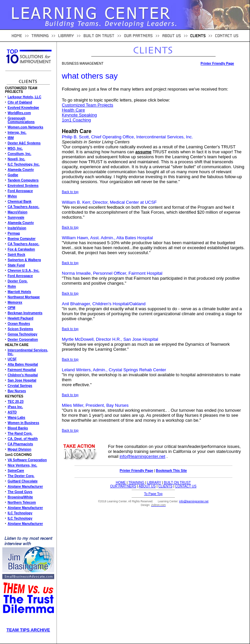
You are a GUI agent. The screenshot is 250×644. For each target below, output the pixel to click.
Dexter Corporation (23, 340)
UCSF (12, 359)
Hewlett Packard (20, 318)
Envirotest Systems (23, 186)
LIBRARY (154, 483)
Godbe (13, 175)
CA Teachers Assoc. (23, 207)
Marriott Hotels (19, 292)
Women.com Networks (25, 127)
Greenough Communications (21, 120)
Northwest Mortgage (24, 297)
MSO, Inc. (15, 148)
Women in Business (23, 423)
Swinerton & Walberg (24, 260)
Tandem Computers (23, 180)
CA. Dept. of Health (23, 439)
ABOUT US (147, 486)
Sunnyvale (16, 217)
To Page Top (153, 494)
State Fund (16, 265)
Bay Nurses (17, 391)
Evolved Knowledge (23, 108)
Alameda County (21, 170)
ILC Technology (20, 513)
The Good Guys (20, 492)
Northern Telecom (22, 502)
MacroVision (17, 212)
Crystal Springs (20, 386)
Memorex (15, 302)
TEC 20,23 (16, 402)
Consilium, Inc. (19, 154)
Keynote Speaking (79, 115)
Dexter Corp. (18, 281)
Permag (14, 233)
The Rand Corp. (20, 433)
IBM (11, 138)
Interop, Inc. (17, 133)
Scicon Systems (20, 329)
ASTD (12, 412)
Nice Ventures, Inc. (22, 465)
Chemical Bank (20, 202)
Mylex (12, 196)
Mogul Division (19, 449)
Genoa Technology (22, 334)
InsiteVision (17, 228)
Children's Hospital (23, 375)
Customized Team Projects (87, 105)
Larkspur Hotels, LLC (24, 97)
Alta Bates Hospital (23, 364)
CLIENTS (165, 486)
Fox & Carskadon (21, 249)
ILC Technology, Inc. (24, 164)
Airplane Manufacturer (25, 487)
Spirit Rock (16, 255)
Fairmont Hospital (22, 370)
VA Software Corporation (27, 460)
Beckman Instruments (25, 313)
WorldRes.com (19, 113)
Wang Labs (16, 418)
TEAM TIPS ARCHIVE (28, 630)
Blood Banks (18, 428)
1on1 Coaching (76, 120)
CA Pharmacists (20, 444)
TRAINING (136, 483)
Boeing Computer (22, 239)
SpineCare (16, 471)
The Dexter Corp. (21, 476)
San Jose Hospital (22, 380)
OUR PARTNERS (123, 486)
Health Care (73, 110)
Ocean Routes (19, 324)
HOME (121, 483)
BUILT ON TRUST (177, 483)
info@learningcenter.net (143, 456)
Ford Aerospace (20, 191)
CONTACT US (186, 486)
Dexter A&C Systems (24, 143)
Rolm (12, 286)
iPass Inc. (15, 407)
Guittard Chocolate (23, 481)
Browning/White (20, 497)
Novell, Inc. (16, 159)
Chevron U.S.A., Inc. (24, 271)
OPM (11, 308)
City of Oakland (20, 102)
